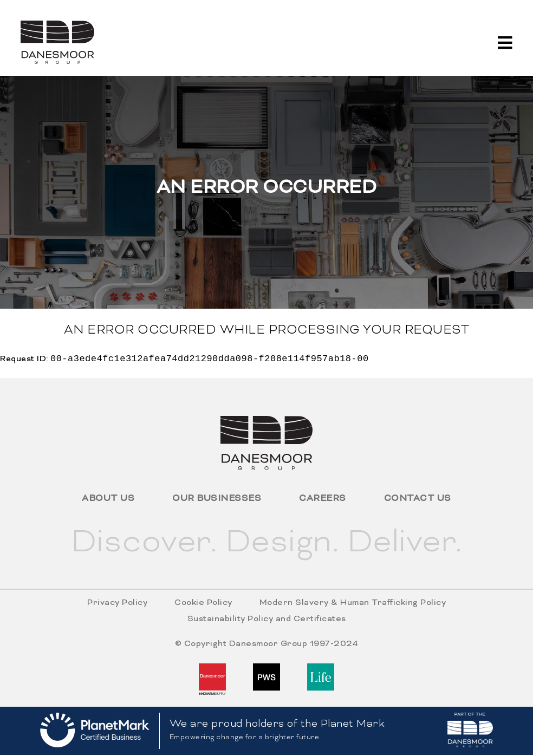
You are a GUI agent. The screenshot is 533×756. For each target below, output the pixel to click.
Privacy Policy (117, 604)
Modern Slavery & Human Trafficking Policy (353, 604)
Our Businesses (217, 500)
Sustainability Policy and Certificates (267, 620)
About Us (108, 500)
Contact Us (418, 500)
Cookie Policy (203, 604)
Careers (323, 500)
